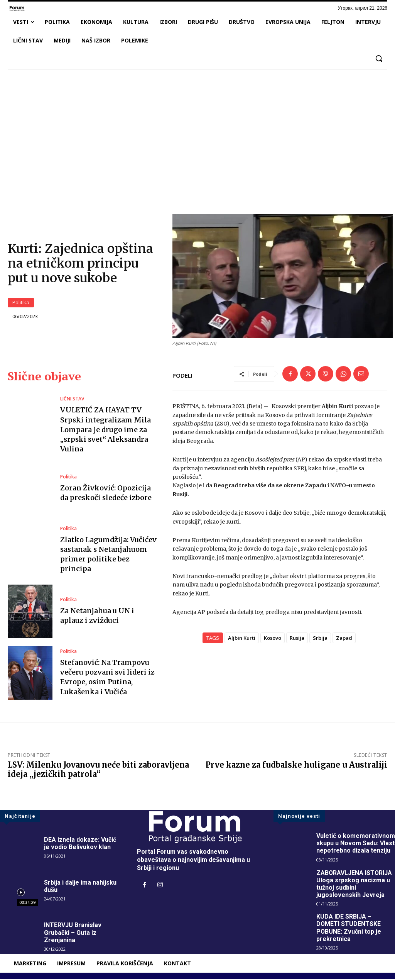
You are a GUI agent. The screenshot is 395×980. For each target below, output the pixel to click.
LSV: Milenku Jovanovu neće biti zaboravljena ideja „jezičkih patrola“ (98, 771)
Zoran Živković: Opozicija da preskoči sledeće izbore (106, 494)
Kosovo (273, 639)
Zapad (344, 639)
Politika (21, 303)
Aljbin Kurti (242, 639)
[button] (379, 58)
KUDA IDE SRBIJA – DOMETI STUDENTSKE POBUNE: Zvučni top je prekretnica (349, 929)
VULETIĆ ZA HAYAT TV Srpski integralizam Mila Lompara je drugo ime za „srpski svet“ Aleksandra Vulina (106, 431)
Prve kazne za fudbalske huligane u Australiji (296, 766)
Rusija (297, 639)
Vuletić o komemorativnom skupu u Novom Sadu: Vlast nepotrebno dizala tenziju (356, 844)
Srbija (320, 639)
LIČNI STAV (72, 400)
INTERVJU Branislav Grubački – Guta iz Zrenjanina (73, 934)
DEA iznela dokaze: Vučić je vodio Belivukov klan (80, 844)
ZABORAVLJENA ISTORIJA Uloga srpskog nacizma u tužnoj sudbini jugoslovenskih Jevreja (354, 885)
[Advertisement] (197, 133)
